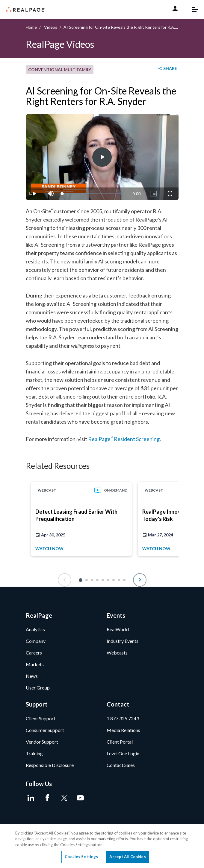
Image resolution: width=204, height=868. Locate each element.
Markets (35, 664)
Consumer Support (45, 730)
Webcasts (117, 653)
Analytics (35, 629)
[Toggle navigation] (192, 10)
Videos (51, 27)
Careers (34, 653)
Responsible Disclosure (50, 765)
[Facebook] (47, 798)
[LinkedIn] (31, 798)
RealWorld (118, 629)
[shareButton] (167, 69)
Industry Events (123, 641)
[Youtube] (80, 798)
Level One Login (123, 753)
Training (34, 753)
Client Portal (120, 742)
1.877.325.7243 (123, 718)
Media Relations (123, 730)
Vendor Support (42, 742)
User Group (38, 688)
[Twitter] (64, 798)
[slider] (93, 194)
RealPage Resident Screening (124, 439)
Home (31, 27)
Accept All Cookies (127, 857)
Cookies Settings (81, 857)
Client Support (41, 718)
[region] (102, 846)
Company (36, 641)
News (32, 676)
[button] (81, 580)
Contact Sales (121, 765)
